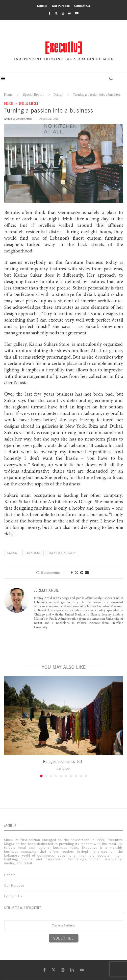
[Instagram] (63, 13)
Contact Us (82, 6)
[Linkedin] (70, 13)
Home (8, 95)
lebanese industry (62, 553)
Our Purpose (61, 6)
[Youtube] (77, 13)
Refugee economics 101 (63, 762)
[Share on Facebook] (72, 573)
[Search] (110, 78)
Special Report (33, 95)
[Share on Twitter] (76, 573)
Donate (42, 6)
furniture (33, 553)
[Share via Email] (87, 573)
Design (58, 95)
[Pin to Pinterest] (82, 573)
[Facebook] (49, 13)
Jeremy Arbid (24, 119)
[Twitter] (56, 13)
